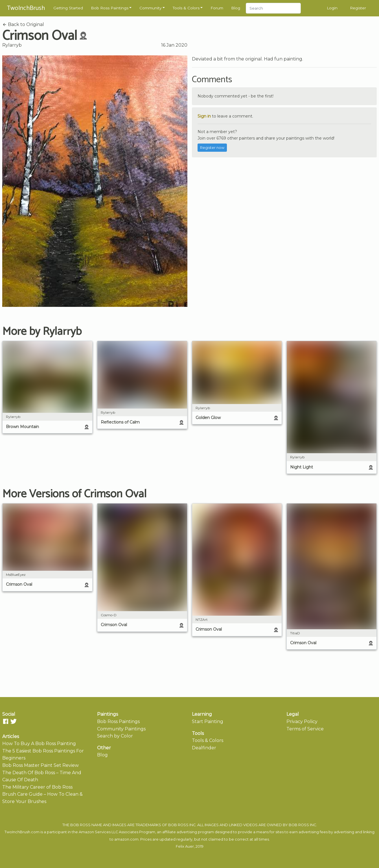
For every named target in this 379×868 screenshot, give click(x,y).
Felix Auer (185, 846)
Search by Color (115, 736)
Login (332, 8)
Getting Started (68, 8)
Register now (212, 148)
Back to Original (23, 24)
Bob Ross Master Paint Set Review (40, 765)
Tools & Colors (186, 8)
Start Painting (208, 721)
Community (150, 8)
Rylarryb (12, 45)
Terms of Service (305, 729)
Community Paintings (121, 729)
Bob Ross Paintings (110, 8)
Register (358, 8)
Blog (236, 8)
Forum (217, 8)
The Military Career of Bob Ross (37, 787)
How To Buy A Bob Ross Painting (39, 744)
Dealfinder (204, 748)
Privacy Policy (302, 721)
